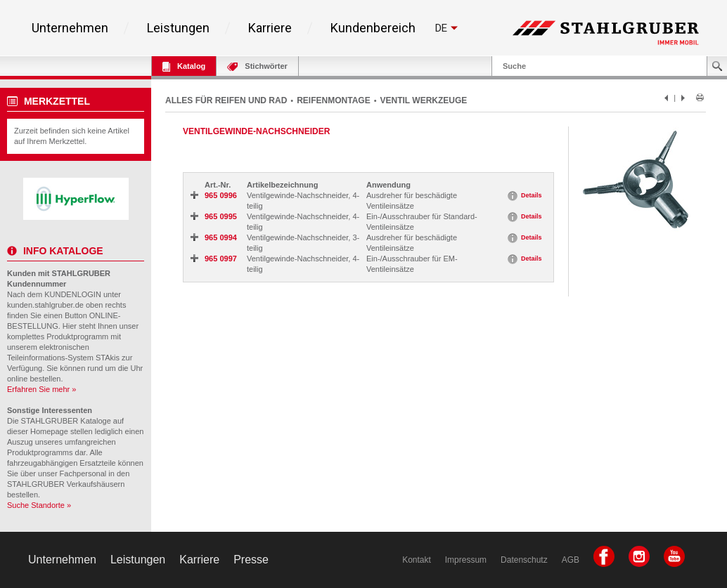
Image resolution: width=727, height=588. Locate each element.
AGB (571, 560)
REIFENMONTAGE (333, 100)
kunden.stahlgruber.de (45, 305)
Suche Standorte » (39, 505)
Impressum (466, 560)
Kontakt (417, 560)
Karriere (270, 28)
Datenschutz (524, 560)
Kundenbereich (373, 28)
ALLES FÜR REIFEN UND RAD (226, 100)
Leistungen (178, 28)
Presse (251, 560)
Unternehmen (70, 28)
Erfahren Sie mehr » (41, 389)
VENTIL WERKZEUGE (424, 100)
